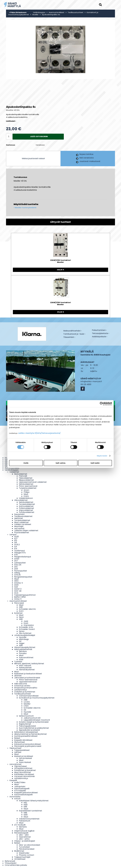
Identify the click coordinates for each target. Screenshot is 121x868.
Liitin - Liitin (24, 835)
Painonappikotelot (27, 726)
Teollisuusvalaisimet (23, 516)
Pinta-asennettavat (28, 486)
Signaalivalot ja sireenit (29, 730)
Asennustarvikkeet (56, 12)
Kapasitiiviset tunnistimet (30, 811)
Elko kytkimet (25, 633)
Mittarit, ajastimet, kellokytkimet (29, 664)
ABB (21, 607)
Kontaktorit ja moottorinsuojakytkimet (37, 698)
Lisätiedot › (11, 121)
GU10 (16, 537)
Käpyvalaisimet (26, 510)
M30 (26, 805)
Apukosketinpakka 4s (51, 15)
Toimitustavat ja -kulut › (74, 334)
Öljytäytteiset (21, 766)
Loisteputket (20, 563)
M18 (25, 807)
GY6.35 (17, 575)
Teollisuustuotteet (76, 12)
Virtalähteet (20, 859)
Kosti (26, 623)
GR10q (17, 573)
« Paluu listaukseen (18, 12)
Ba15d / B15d (20, 597)
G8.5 (16, 581)
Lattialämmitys (21, 778)
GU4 (16, 593)
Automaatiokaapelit (23, 795)
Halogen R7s (20, 553)
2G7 (16, 561)
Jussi (26, 621)
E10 (16, 541)
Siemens (23, 651)
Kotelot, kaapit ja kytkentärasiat (34, 722)
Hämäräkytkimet (27, 670)
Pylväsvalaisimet (27, 512)
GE (20, 641)
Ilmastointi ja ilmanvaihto (26, 688)
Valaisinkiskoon (26, 498)
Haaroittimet (25, 837)
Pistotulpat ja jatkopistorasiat (28, 746)
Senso (22, 631)
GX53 (17, 559)
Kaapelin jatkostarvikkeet (26, 793)
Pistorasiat (19, 603)
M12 (25, 803)
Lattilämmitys (21, 690)
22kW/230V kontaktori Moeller (60, 261)
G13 (16, 567)
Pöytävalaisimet (22, 533)
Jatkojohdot (20, 787)
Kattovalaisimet (26, 506)
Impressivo (29, 625)
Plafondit (23, 476)
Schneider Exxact (27, 629)
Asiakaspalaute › (99, 337)
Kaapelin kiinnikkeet (23, 740)
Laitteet (18, 752)
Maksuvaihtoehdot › (72, 331)
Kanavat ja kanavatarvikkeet (28, 744)
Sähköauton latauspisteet (26, 732)
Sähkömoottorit (26, 716)
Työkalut (18, 662)
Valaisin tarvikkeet (23, 524)
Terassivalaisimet (27, 504)
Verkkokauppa (39, 12)
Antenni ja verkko (22, 686)
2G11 (16, 569)
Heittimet (19, 518)
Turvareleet (24, 847)
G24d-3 (18, 589)
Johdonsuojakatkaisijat (25, 635)
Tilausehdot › (69, 337)
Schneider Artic (26, 627)
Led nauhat (19, 528)
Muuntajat (19, 526)
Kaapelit (13, 780)
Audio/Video (20, 782)
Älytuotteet (20, 742)
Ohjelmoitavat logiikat (24, 831)
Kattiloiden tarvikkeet (24, 774)
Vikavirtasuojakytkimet (25, 647)
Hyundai (23, 637)
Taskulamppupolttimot (25, 595)
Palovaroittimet (26, 658)
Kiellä (26, 463)
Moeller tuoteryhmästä (26, 208)
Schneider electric (27, 609)
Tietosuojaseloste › (100, 334)
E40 (16, 555)
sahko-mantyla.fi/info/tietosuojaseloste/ (39, 433)
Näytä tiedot (102, 456)
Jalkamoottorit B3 (32, 718)
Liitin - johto (24, 839)
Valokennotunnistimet (29, 819)
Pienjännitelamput (23, 557)
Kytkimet (18, 613)
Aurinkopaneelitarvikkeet (26, 736)
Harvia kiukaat (25, 758)
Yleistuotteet (15, 748)
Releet (17, 738)
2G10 (16, 585)
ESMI (21, 660)
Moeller (35, 15)
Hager (22, 643)
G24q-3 (18, 599)
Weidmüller (24, 853)
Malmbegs (24, 639)
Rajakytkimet (25, 724)
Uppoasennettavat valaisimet (33, 482)
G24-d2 (18, 591)
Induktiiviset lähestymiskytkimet (34, 801)
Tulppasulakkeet (22, 750)
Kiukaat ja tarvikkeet (24, 756)
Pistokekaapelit (21, 833)
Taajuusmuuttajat (22, 857)
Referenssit (10, 861)
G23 (16, 587)
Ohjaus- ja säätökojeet (25, 841)
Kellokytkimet (25, 668)
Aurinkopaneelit (12, 468)
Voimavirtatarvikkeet (29, 696)
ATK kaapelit (20, 791)
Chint (26, 706)
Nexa (21, 617)
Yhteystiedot (11, 863)
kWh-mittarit (25, 666)
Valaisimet (14, 472)
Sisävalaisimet (21, 474)
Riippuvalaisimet (26, 480)
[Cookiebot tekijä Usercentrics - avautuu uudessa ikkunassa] (102, 404)
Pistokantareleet (27, 849)
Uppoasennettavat (28, 682)
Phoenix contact (27, 855)
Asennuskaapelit (22, 789)
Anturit (17, 799)
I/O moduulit (20, 825)
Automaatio (15, 797)
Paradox (23, 653)
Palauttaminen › (99, 330)
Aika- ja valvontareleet (30, 845)
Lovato (27, 702)
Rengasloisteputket (23, 577)
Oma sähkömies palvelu (16, 865)
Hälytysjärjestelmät (23, 649)
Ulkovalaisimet (21, 500)
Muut (26, 494)
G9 (15, 543)
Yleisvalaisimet (26, 478)
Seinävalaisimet (26, 484)
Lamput (13, 535)
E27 (16, 539)
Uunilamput (19, 551)
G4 (16, 547)
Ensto (26, 496)
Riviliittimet (19, 851)
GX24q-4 (18, 583)
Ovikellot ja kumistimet (25, 692)
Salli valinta (61, 463)
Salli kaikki (95, 463)
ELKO (21, 611)
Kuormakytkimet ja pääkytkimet (34, 728)
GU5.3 (17, 545)
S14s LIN (18, 565)
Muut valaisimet (21, 522)
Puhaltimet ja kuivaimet (25, 770)
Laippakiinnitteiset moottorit (37, 720)
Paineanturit (25, 821)
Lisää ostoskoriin (39, 136)
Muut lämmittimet (23, 772)
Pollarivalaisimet (26, 508)
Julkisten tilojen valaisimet (26, 531)
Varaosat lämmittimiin (25, 776)
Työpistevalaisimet (28, 488)
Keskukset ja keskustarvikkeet (28, 674)
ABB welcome (21, 684)
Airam (26, 490)
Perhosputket (21, 571)
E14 (16, 549)
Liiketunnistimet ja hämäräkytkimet (30, 734)
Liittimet (18, 676)
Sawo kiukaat (25, 762)
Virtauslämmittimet (23, 768)
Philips (27, 492)
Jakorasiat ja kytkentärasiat (27, 678)
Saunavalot (19, 514)
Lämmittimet (15, 764)
